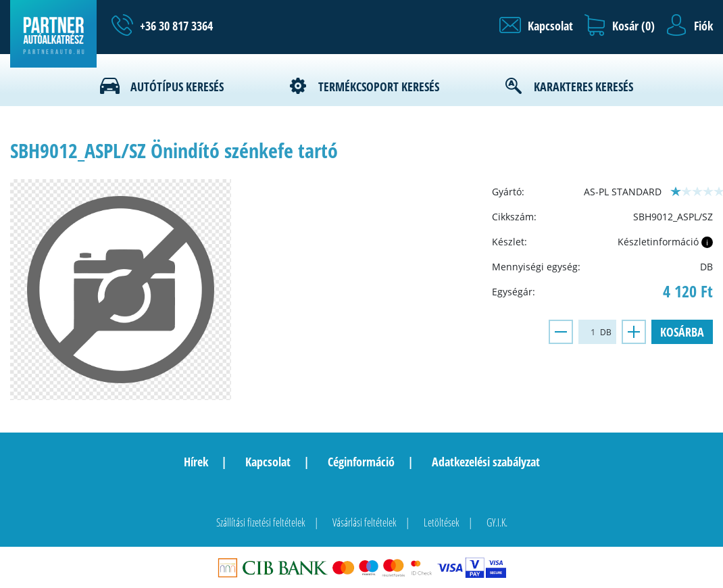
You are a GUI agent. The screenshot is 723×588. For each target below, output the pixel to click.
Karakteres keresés (583, 87)
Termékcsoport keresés (379, 87)
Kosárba (682, 332)
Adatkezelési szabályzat (486, 462)
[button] (536, 26)
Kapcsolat (268, 462)
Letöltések (442, 522)
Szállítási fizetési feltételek (261, 522)
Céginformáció (361, 462)
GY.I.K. (497, 522)
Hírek (196, 462)
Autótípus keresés (177, 87)
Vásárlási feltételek (365, 522)
